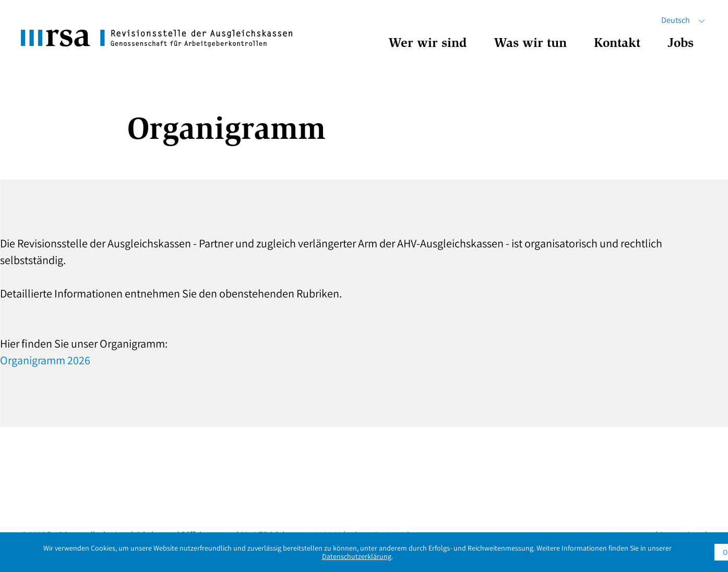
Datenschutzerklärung (357, 556)
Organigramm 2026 (45, 360)
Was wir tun (530, 44)
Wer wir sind (427, 44)
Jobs (681, 44)
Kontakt (617, 44)
